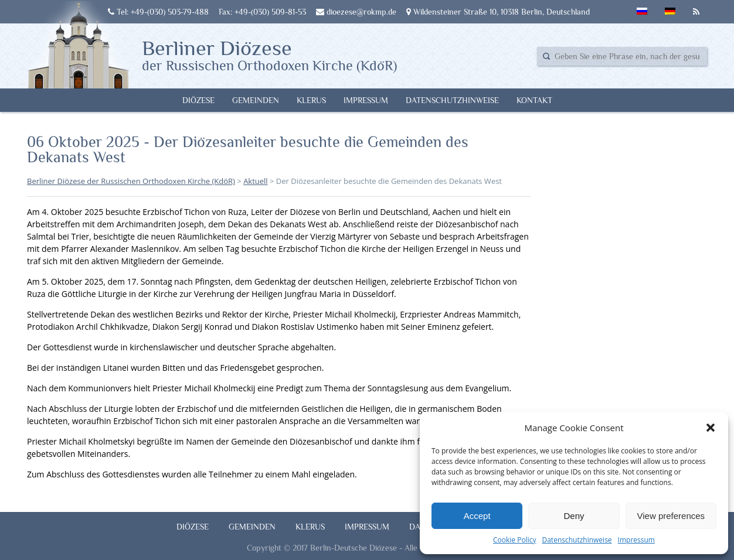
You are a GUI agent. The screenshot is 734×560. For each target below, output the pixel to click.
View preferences (671, 516)
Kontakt (534, 100)
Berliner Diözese (269, 54)
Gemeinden (256, 100)
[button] (711, 428)
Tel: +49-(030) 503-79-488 (158, 12)
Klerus (311, 100)
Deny (574, 516)
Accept (477, 516)
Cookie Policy (514, 540)
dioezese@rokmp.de (356, 12)
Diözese (198, 100)
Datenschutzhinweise (577, 540)
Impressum (636, 540)
